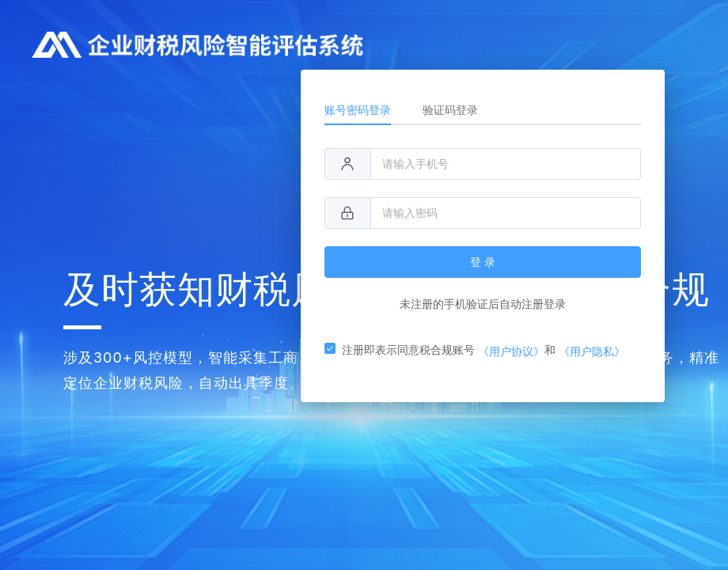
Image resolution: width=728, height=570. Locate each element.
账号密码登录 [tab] (358, 110)
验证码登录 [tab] (450, 110)
